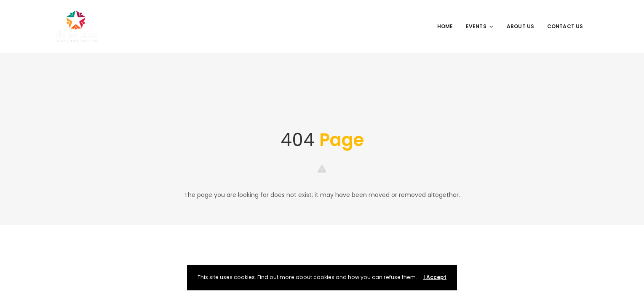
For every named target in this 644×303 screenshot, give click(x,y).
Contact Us (565, 26)
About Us (521, 26)
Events (480, 26)
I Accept (435, 277)
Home (445, 26)
